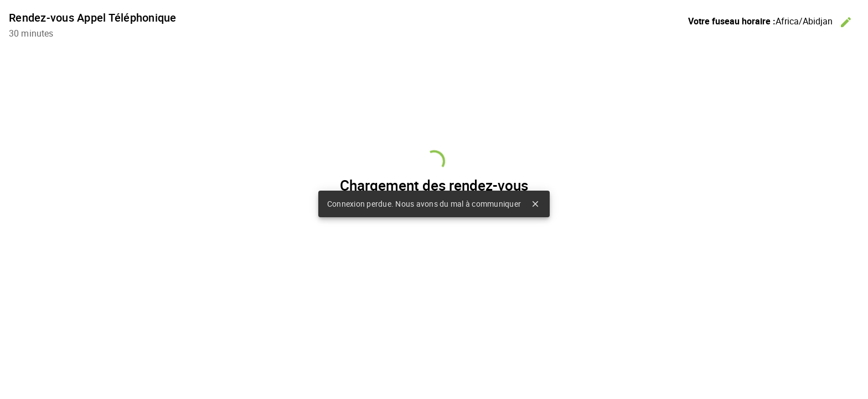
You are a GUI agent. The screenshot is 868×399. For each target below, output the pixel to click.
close (535, 204)
